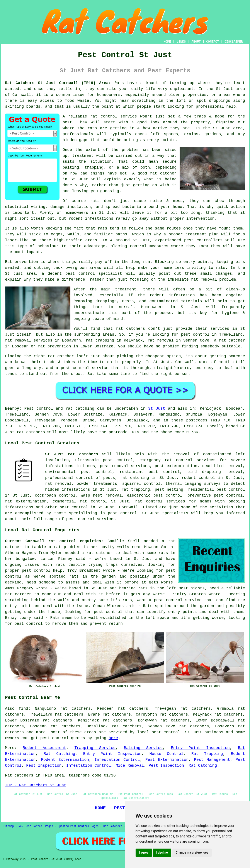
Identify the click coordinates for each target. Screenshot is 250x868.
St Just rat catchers (72, 454)
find (23, 709)
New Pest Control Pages (36, 826)
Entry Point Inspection (200, 748)
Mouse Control (166, 754)
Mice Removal (130, 766)
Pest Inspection (44, 766)
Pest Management (212, 760)
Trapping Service (95, 748)
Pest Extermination (167, 760)
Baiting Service (143, 748)
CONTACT (213, 42)
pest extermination (176, 466)
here (113, 738)
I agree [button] (144, 852)
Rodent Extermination (65, 760)
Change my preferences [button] (192, 852)
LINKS (181, 42)
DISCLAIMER (234, 42)
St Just (157, 409)
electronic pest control (155, 495)
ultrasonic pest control (104, 460)
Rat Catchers (113, 826)
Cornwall (128, 507)
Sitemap (8, 826)
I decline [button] (162, 852)
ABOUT (196, 42)
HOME (167, 42)
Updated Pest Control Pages (78, 826)
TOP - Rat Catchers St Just (36, 785)
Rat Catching (59, 754)
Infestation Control (117, 760)
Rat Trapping (207, 754)
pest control (74, 507)
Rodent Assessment (44, 748)
